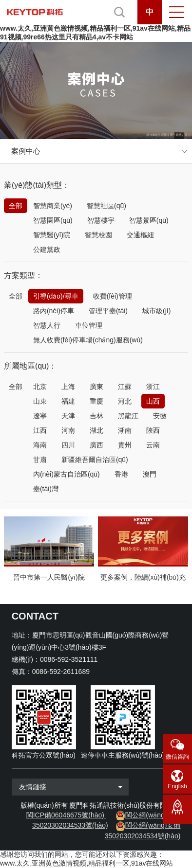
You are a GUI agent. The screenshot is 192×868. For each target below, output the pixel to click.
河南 (68, 430)
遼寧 (40, 416)
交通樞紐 (140, 235)
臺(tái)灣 (46, 489)
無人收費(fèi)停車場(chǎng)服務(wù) (88, 340)
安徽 (160, 416)
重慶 (96, 401)
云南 (153, 445)
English (177, 786)
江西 (40, 430)
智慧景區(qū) (149, 220)
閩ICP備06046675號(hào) (65, 815)
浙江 (153, 387)
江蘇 (125, 387)
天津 (68, 416)
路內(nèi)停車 (54, 311)
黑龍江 (128, 416)
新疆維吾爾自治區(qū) (95, 460)
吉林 (96, 416)
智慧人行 (47, 325)
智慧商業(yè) (53, 206)
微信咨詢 (177, 757)
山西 (153, 401)
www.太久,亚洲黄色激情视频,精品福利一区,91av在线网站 (86, 863)
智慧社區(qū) (106, 206)
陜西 (153, 430)
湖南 (125, 430)
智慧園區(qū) (53, 220)
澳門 (150, 474)
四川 (68, 445)
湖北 (96, 430)
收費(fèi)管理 (113, 296)
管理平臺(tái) (108, 311)
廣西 (96, 445)
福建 (68, 401)
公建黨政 (47, 249)
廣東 (96, 387)
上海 (68, 387)
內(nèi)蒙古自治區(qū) (67, 474)
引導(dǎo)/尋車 (56, 296)
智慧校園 (98, 235)
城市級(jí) (156, 311)
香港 (121, 474)
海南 (40, 445)
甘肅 (40, 460)
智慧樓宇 (101, 220)
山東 (40, 401)
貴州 (125, 445)
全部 (16, 206)
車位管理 (89, 325)
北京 (40, 387)
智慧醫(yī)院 (52, 235)
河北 (125, 401)
